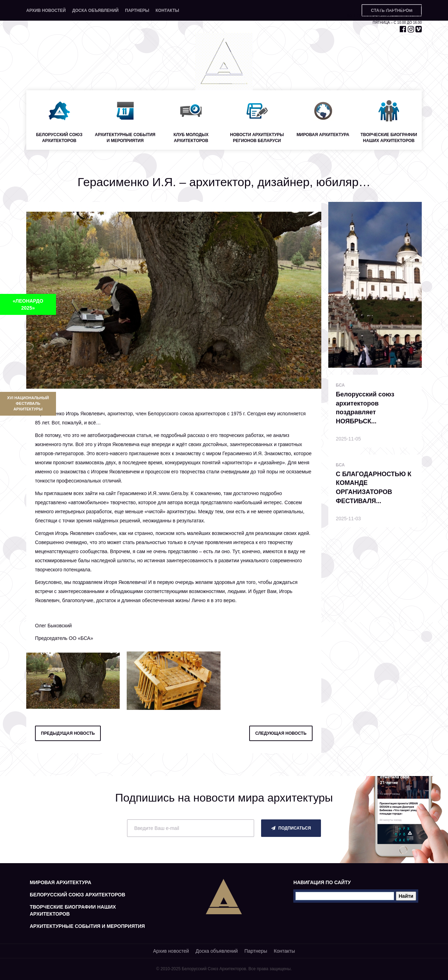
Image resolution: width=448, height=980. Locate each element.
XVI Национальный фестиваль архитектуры (28, 403)
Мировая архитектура (61, 882)
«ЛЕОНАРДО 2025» (28, 304)
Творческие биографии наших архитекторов (73, 910)
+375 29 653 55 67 (398, 8)
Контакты (167, 10)
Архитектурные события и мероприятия (87, 926)
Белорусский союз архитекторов (78, 895)
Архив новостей (46, 10)
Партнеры (137, 10)
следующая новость (281, 733)
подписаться (291, 828)
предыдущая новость (68, 733)
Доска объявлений (95, 10)
